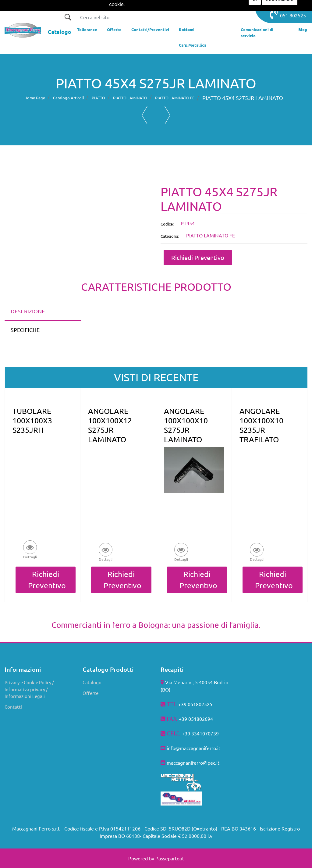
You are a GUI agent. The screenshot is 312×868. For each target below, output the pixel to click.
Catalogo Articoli (68, 98)
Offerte (90, 693)
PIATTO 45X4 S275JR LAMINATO (243, 98)
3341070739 (205, 733)
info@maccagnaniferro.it (193, 748)
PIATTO (98, 98)
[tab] (43, 312)
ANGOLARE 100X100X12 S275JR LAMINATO (110, 425)
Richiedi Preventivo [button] (198, 257)
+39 (187, 733)
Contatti (13, 707)
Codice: (167, 224)
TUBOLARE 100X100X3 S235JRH (32, 420)
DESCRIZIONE (28, 311)
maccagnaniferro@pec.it (193, 763)
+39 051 (188, 719)
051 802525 (288, 14)
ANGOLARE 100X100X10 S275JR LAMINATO (186, 425)
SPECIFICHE (25, 330)
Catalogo (92, 682)
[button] (68, 17)
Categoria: (170, 236)
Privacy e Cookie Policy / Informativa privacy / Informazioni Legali (29, 689)
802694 (205, 719)
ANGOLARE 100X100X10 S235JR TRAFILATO (261, 425)
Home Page (35, 98)
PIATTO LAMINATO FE (175, 98)
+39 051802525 (195, 704)
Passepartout (170, 858)
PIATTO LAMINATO (130, 98)
